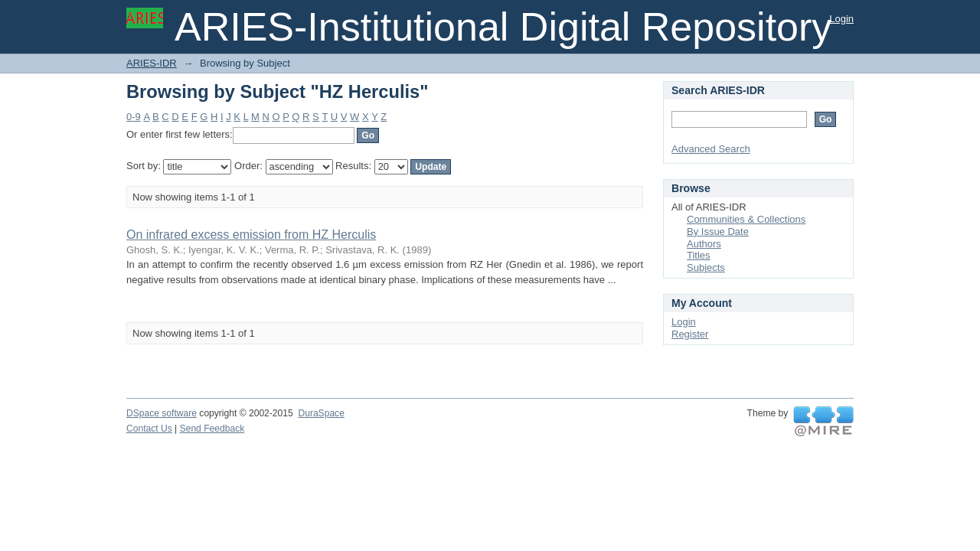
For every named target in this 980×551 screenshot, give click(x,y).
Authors (704, 244)
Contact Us (149, 429)
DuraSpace (321, 413)
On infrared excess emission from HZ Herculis (251, 235)
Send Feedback (212, 429)
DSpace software (162, 413)
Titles (699, 255)
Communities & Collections (746, 219)
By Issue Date (718, 231)
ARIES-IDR (152, 63)
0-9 (134, 117)
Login (841, 19)
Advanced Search (711, 149)
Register (690, 334)
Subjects (706, 267)
